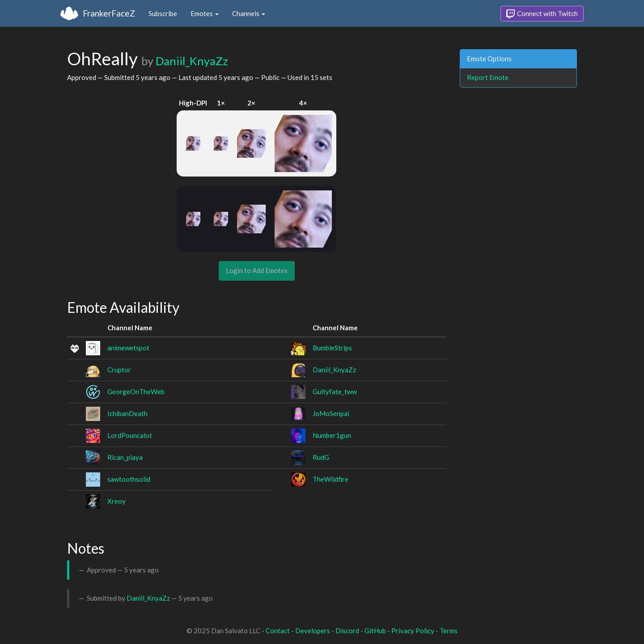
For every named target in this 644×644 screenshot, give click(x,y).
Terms (449, 631)
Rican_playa (125, 457)
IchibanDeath (127, 413)
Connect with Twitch (542, 14)
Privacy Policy (413, 631)
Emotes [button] (205, 13)
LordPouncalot (130, 435)
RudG (321, 457)
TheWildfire (330, 479)
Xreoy (117, 501)
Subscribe (163, 13)
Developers (313, 631)
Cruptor (119, 370)
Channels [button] (249, 13)
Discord (347, 631)
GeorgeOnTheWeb (136, 391)
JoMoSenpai (331, 413)
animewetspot (128, 348)
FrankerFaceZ (109, 13)
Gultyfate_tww (335, 391)
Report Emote (488, 77)
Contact (278, 631)
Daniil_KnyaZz (192, 61)
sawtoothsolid (129, 479)
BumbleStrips (332, 348)
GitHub (375, 631)
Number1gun (332, 435)
